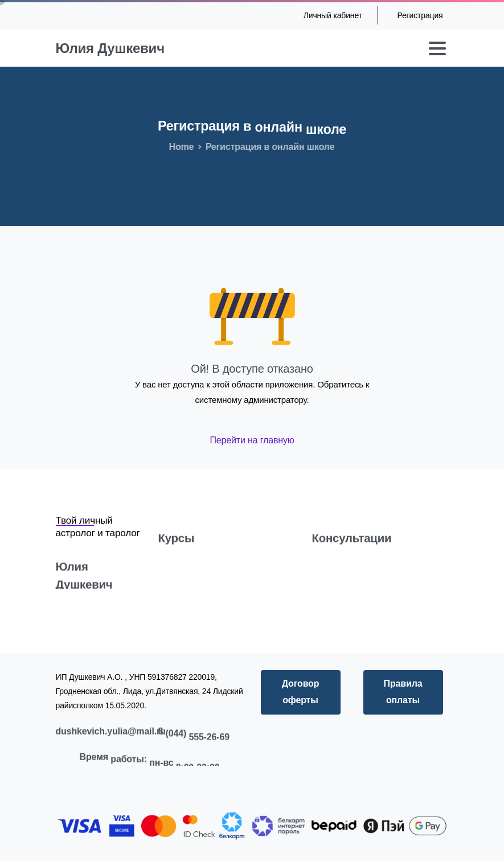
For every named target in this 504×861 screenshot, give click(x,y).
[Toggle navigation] (437, 48)
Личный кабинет (333, 15)
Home (179, 147)
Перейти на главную (252, 440)
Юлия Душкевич (110, 48)
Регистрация (420, 15)
